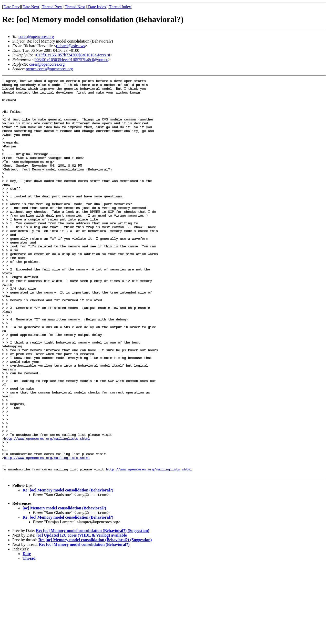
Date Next (31, 7)
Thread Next (75, 7)
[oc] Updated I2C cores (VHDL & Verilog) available (82, 614)
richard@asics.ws (71, 46)
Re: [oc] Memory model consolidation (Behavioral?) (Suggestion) (93, 610)
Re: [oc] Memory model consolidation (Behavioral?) (68, 569)
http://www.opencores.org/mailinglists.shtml (47, 511)
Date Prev (12, 7)
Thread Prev (52, 7)
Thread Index (120, 7)
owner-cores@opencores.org (49, 69)
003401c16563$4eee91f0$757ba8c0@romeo (71, 60)
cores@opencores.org (36, 37)
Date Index (97, 7)
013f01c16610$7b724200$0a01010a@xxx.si (73, 55)
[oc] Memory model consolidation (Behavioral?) (64, 587)
